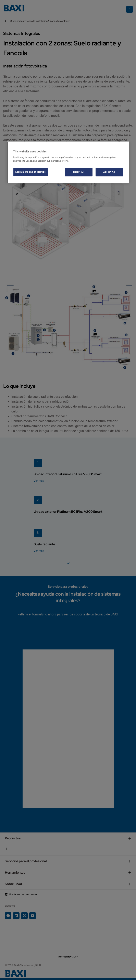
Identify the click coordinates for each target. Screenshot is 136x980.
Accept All (109, 172)
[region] (68, 163)
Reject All (79, 172)
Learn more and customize (31, 172)
